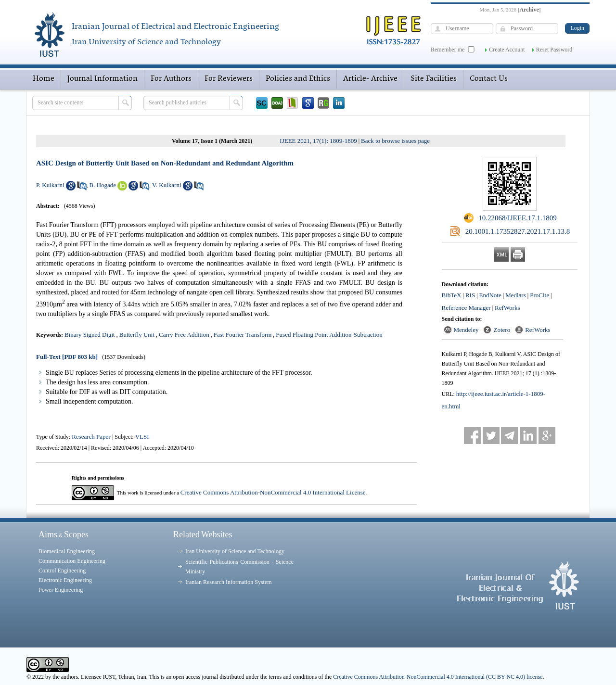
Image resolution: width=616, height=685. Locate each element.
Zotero (502, 330)
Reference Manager (466, 308)
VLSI (142, 437)
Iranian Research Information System (229, 582)
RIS (470, 295)
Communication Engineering (72, 561)
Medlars (516, 295)
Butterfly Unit (137, 335)
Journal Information (103, 79)
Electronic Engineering (65, 580)
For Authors (171, 79)
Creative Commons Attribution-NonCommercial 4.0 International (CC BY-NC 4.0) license (438, 677)
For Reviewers (229, 79)
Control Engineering (62, 571)
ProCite (539, 295)
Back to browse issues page (395, 141)
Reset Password (554, 50)
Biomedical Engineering (67, 551)
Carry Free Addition (184, 335)
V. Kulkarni (167, 185)
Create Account (507, 50)
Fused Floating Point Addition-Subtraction (329, 335)
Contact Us (489, 79)
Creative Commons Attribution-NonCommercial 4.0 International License (273, 492)
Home (44, 79)
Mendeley (466, 330)
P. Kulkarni (50, 185)
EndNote (490, 295)
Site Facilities (434, 79)
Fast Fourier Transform (243, 335)
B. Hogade (103, 185)
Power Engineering (61, 590)
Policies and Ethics (298, 79)
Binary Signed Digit (90, 335)
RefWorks (507, 308)
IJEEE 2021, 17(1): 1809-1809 (318, 141)
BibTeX (452, 295)
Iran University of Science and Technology (235, 551)
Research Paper (92, 437)
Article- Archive (370, 79)
